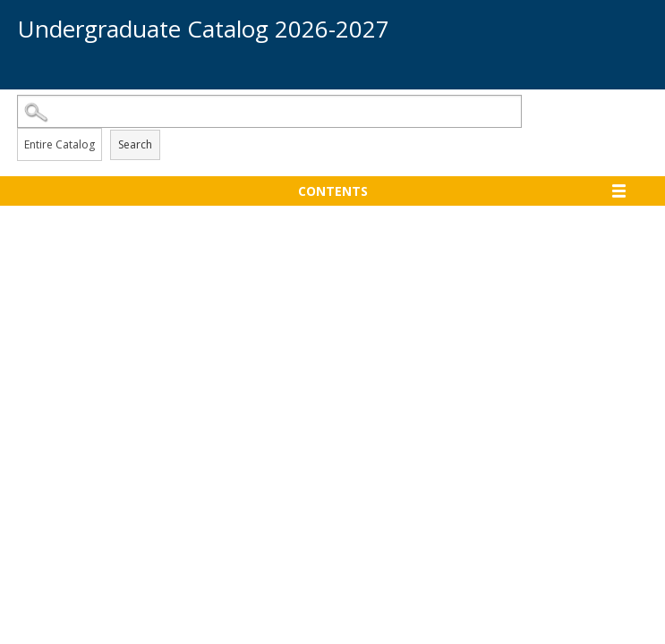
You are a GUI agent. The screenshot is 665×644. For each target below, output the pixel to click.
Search (135, 144)
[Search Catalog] (270, 111)
